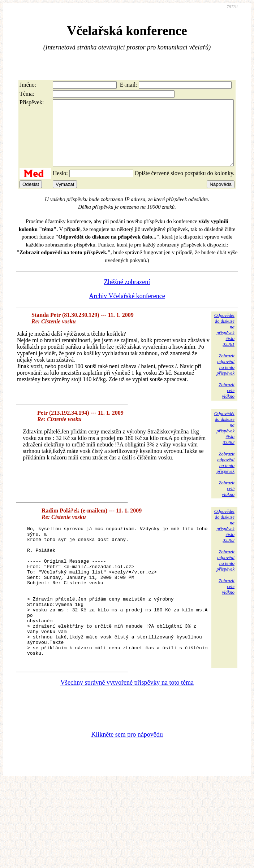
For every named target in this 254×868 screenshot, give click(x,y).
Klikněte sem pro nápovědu (127, 775)
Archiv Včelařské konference (127, 309)
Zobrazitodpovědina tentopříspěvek (225, 377)
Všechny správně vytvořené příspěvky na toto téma (127, 723)
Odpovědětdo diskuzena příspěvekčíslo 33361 (224, 343)
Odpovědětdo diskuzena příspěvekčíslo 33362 (224, 441)
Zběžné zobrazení (127, 295)
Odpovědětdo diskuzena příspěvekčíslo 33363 (224, 539)
